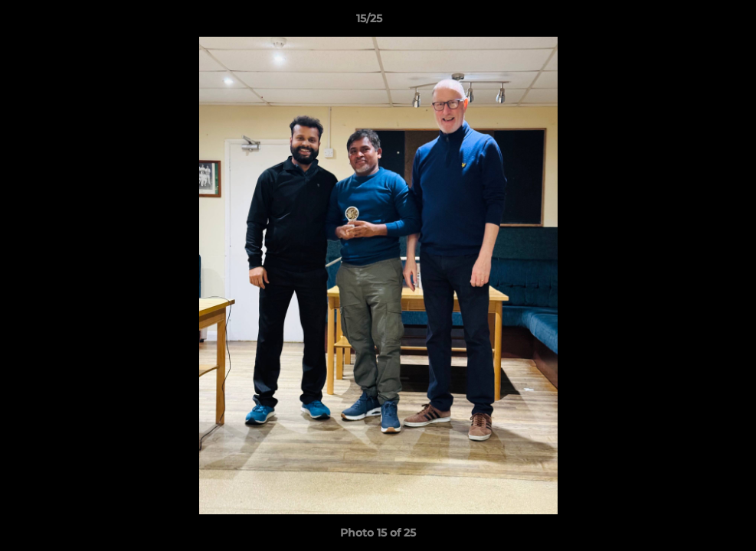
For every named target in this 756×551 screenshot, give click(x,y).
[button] (692, 22)
